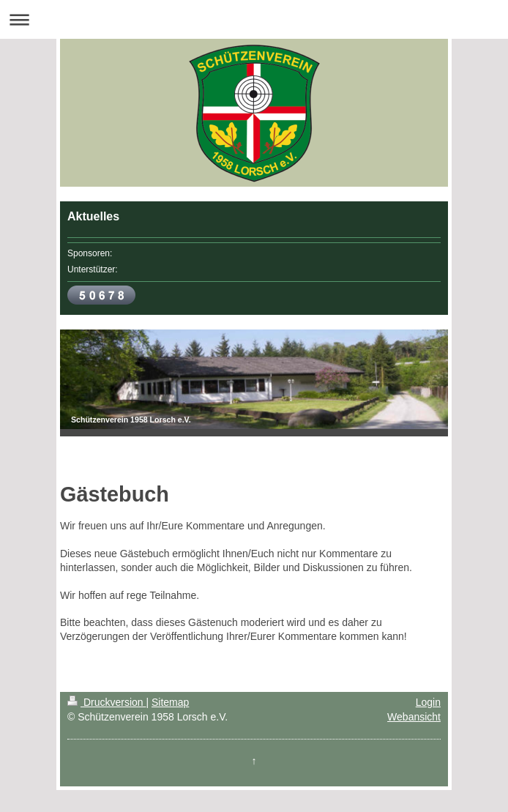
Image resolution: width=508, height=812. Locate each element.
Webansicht (414, 717)
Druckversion (107, 702)
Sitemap (170, 702)
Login (428, 702)
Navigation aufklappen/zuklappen (254, 19)
